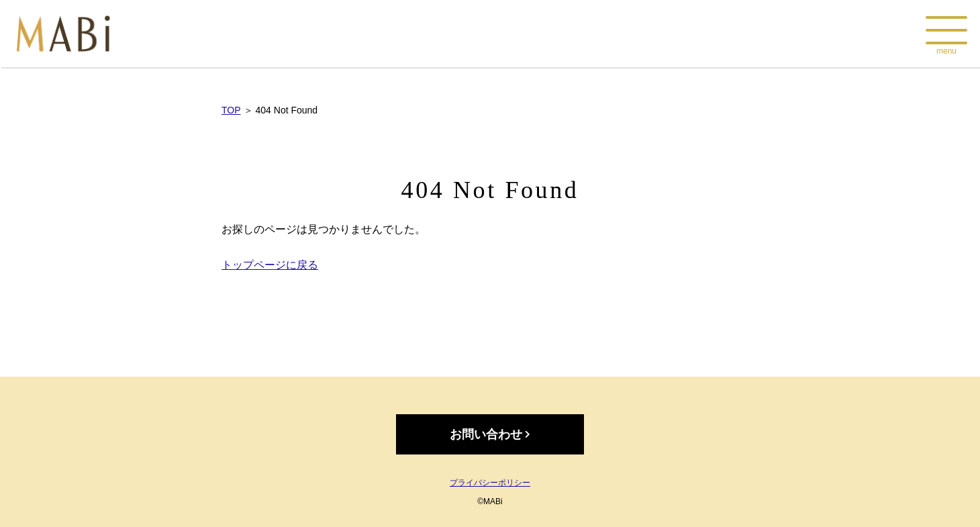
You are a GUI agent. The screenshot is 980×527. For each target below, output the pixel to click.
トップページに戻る (270, 265)
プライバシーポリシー (490, 483)
